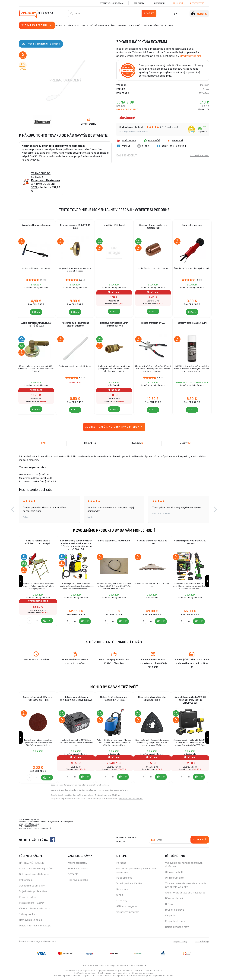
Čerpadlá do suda (175, 922)
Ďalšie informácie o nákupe (35, 926)
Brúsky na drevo (175, 910)
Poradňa (121, 863)
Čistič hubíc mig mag (192, 225)
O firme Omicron (175, 878)
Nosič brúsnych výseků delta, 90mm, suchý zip (152, 699)
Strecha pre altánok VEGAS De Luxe (152, 542)
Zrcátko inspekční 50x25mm (108, 796)
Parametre (90, 443)
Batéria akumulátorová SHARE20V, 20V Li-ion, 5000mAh (76, 699)
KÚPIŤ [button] (49, 621)
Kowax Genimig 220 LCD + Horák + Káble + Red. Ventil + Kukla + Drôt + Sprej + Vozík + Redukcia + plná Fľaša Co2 (76, 545)
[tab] (138, 443)
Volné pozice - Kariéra (129, 884)
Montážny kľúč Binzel (114, 225)
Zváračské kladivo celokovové (36, 225)
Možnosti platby (77, 863)
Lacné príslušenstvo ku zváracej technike (94, 791)
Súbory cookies (28, 915)
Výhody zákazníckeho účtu (35, 909)
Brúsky (169, 905)
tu (145, 966)
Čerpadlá (170, 916)
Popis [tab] (43, 443)
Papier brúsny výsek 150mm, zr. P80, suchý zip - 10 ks (38, 699)
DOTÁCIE (73, 875)
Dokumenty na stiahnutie (34, 875)
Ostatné (136, 25)
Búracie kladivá (174, 899)
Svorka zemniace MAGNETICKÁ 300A (75, 227)
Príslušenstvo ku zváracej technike (108, 25)
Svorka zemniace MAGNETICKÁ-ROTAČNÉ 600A (36, 324)
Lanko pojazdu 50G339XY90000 (114, 541)
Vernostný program (112, 3)
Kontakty (160, 3)
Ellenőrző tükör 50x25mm (131, 799)
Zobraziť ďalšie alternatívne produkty (114, 427)
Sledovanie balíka (78, 869)
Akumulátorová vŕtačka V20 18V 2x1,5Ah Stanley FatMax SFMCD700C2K (190, 700)
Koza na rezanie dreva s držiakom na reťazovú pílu (38, 542)
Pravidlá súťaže (28, 898)
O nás (120, 895)
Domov (59, 25)
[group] (38, 581)
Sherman (204, 85)
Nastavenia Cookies (30, 920)
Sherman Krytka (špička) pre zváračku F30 (153, 227)
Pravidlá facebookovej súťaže (36, 869)
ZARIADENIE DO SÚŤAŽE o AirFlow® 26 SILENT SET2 (46, 180)
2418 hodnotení (169, 127)
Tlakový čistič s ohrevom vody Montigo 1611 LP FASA (114, 699)
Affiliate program (127, 907)
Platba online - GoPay (32, 903)
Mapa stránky (180, 942)
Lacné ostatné (121, 791)
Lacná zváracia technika (62, 791)
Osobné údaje (202, 942)
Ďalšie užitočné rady (177, 927)
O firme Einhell (174, 873)
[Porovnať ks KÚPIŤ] (30, 621)
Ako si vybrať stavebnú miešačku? (185, 893)
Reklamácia (26, 881)
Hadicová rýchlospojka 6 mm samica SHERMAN (114, 324)
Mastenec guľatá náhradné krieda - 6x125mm (75, 324)
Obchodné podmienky (32, 886)
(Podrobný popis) (191, 56)
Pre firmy (139, 3)
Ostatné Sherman (199, 155)
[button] (13, 509)
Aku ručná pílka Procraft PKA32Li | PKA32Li (190, 542)
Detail (36, 312)
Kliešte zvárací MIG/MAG (153, 323)
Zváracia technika (76, 25)
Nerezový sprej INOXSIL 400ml (192, 323)
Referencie (123, 890)
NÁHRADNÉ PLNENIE (32, 863)
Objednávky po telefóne (33, 892)
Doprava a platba (78, 881)
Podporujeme (124, 878)
